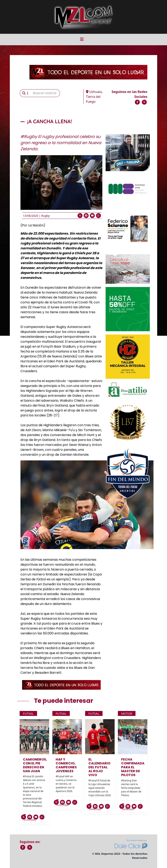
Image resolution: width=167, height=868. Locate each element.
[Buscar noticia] (45, 93)
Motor (127, 713)
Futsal (28, 713)
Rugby (45, 216)
